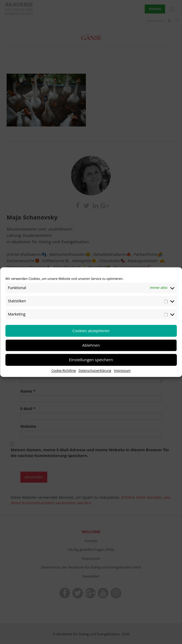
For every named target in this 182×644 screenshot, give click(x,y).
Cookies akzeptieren (91, 331)
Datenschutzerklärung (95, 371)
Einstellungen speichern (91, 360)
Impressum (122, 371)
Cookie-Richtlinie (64, 371)
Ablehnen (91, 345)
